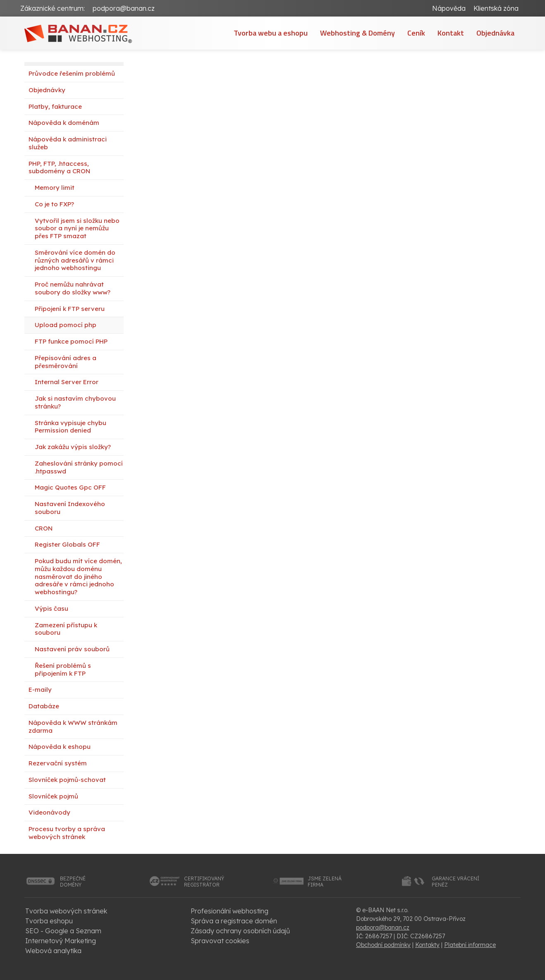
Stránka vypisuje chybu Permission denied (71, 427)
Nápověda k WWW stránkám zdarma (73, 727)
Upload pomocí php (66, 325)
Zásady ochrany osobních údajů (240, 931)
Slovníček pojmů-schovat (67, 780)
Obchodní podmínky (383, 945)
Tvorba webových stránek (66, 911)
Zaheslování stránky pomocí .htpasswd (79, 467)
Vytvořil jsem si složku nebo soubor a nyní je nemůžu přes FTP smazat (77, 228)
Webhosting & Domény (357, 33)
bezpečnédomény (73, 882)
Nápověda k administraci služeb (68, 143)
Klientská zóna (496, 8)
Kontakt (451, 33)
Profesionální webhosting (229, 911)
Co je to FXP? (54, 204)
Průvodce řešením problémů (72, 73)
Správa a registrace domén (234, 921)
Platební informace (470, 945)
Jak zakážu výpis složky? (73, 447)
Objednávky (47, 90)
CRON (44, 528)
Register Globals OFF (67, 544)
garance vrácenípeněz (455, 882)
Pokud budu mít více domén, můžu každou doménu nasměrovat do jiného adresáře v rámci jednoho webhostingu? (78, 576)
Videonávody (49, 812)
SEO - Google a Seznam (63, 931)
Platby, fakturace (55, 106)
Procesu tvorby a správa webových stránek (67, 833)
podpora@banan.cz (124, 8)
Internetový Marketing (61, 941)
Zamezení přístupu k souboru (66, 629)
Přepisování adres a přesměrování (66, 362)
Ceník (416, 33)
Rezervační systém (58, 763)
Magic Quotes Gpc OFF (70, 487)
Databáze (44, 706)
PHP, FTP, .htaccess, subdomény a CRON (59, 167)
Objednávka (495, 33)
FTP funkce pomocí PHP (71, 341)
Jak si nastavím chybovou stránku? (75, 402)
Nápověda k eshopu (60, 747)
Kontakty (427, 945)
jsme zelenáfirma (325, 882)
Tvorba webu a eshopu (271, 33)
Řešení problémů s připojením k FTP (63, 669)
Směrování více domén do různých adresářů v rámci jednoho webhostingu (75, 260)
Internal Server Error (67, 382)
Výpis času (51, 608)
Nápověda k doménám (64, 123)
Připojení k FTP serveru (70, 309)
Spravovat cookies (220, 941)
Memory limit (55, 188)
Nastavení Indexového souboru (70, 508)
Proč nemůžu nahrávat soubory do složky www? (73, 288)
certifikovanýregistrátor (204, 882)
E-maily (40, 690)
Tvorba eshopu (49, 921)
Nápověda (449, 8)
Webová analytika (53, 951)
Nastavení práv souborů (72, 649)
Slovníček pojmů (53, 796)
